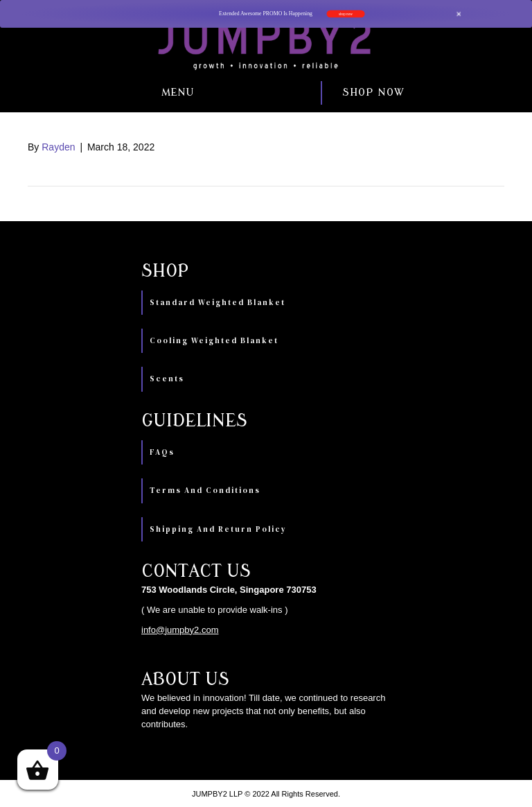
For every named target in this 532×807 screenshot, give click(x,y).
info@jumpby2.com (180, 630)
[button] (106, 93)
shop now (346, 14)
